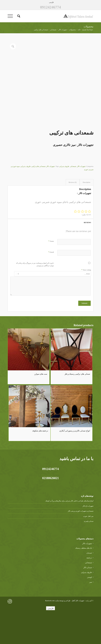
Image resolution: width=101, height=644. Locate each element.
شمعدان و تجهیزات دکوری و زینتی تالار (81, 539)
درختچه (89, 586)
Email (51, 280)
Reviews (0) (73, 210)
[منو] (11, 16)
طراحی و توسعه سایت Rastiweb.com (58, 629)
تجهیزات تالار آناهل (78, 629)
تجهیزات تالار (81, 194)
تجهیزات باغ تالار (88, 534)
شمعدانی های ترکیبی (38, 194)
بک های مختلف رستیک (84, 576)
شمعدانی (73, 194)
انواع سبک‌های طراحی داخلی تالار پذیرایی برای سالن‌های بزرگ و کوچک (69, 529)
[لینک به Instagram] (10, 629)
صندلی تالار (88, 595)
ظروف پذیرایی (64, 194)
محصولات (88, 26)
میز (91, 610)
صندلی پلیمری (89, 549)
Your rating (86, 298)
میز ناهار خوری (88, 544)
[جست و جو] (18, 16)
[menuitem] (51, 2)
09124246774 (51, 7)
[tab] (87, 210)
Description (86, 210)
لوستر (90, 605)
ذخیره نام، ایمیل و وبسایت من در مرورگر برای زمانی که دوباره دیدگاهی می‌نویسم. (35, 292)
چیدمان (89, 581)
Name (51, 269)
